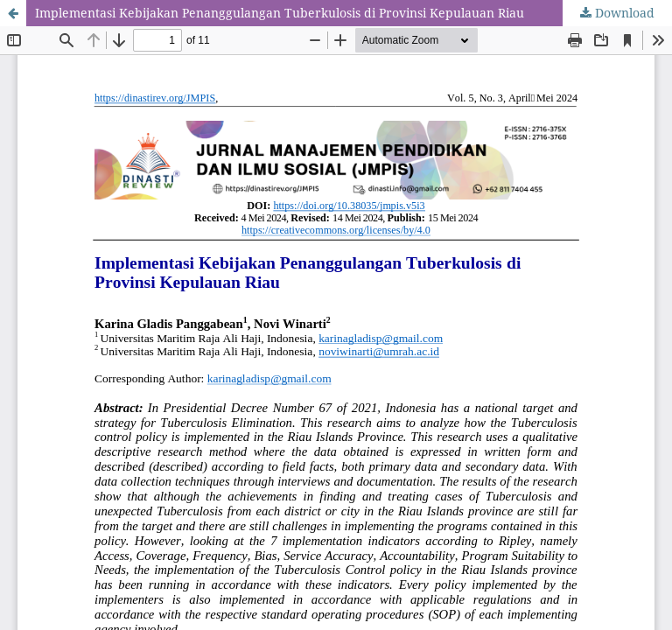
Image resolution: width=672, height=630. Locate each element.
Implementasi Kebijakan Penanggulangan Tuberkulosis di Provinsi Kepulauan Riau (280, 13)
